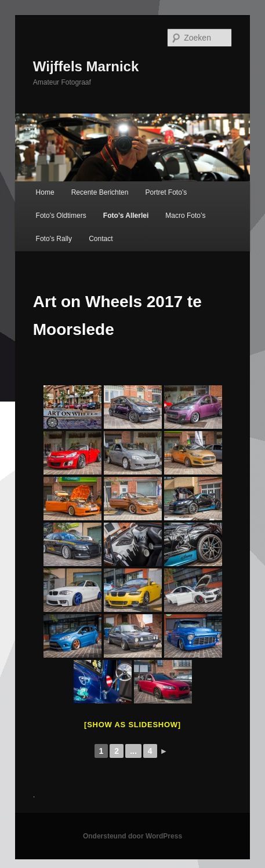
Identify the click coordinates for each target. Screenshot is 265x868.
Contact (101, 239)
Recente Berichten (100, 192)
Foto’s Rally (54, 239)
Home (45, 192)
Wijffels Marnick (86, 66)
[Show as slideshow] (132, 725)
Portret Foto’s (166, 192)
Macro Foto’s (185, 216)
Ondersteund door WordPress (132, 836)
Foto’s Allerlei (126, 216)
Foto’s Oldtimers (61, 216)
